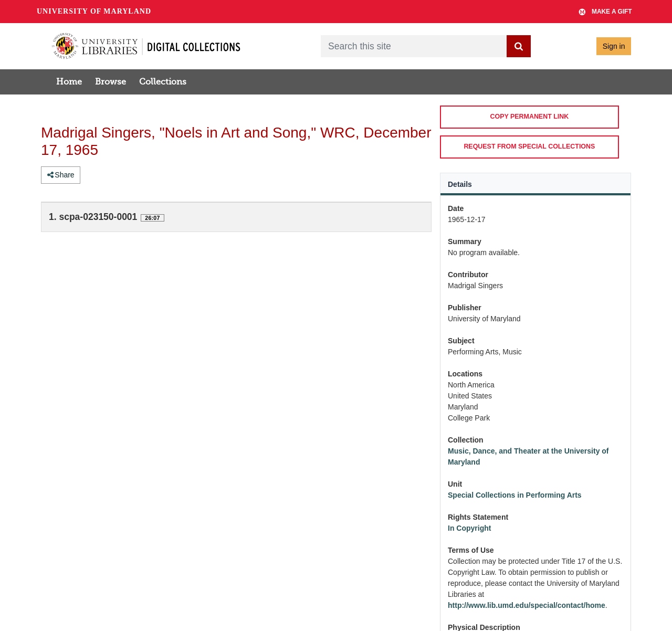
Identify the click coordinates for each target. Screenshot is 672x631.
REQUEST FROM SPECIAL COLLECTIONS (529, 146)
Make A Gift (605, 12)
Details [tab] (460, 184)
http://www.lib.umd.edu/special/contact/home (527, 605)
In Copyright (469, 528)
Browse (111, 82)
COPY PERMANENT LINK (529, 117)
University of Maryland (94, 11)
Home (69, 82)
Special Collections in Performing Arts (515, 495)
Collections (163, 82)
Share (61, 175)
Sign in (614, 46)
